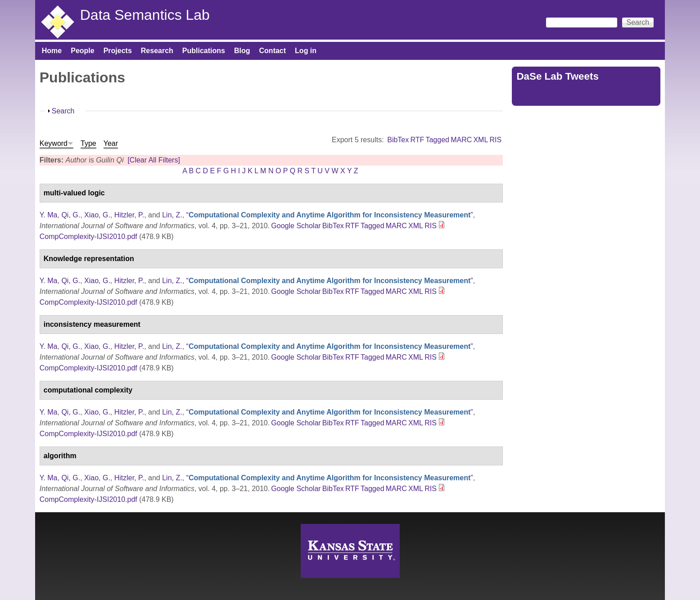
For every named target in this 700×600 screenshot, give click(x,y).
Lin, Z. (172, 215)
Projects (118, 51)
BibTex (398, 140)
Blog (242, 51)
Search (63, 111)
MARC (461, 140)
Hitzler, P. (129, 215)
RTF (417, 140)
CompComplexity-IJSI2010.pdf (88, 237)
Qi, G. (71, 215)
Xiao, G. (97, 215)
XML (481, 140)
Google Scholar (296, 226)
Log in (306, 51)
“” (330, 215)
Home (52, 51)
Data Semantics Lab (145, 15)
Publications (204, 51)
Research (157, 51)
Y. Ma (49, 215)
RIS (496, 140)
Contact (273, 51)
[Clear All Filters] (154, 160)
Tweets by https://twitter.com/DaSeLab (578, 96)
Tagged (437, 140)
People (82, 51)
